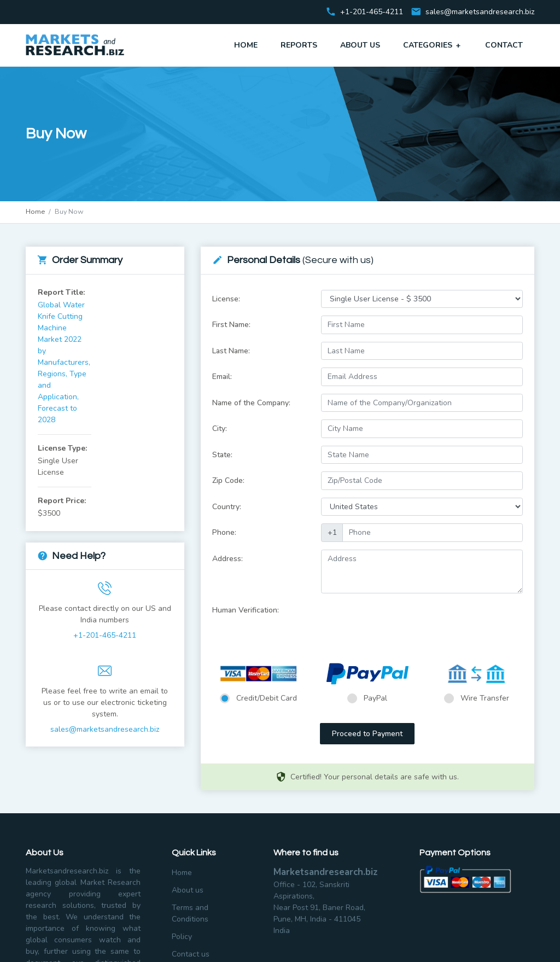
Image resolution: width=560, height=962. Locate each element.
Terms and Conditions (190, 913)
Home (246, 45)
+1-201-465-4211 (105, 635)
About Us (360, 45)
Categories (433, 45)
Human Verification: (246, 610)
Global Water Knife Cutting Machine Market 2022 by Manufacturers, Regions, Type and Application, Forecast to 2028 (64, 362)
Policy (182, 937)
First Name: (231, 325)
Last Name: (231, 351)
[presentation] (404, 622)
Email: (222, 377)
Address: (227, 559)
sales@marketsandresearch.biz (480, 12)
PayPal (375, 698)
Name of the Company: (251, 403)
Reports (299, 45)
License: (226, 299)
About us (188, 890)
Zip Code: (228, 480)
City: (220, 428)
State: (222, 455)
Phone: (224, 532)
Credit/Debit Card (267, 698)
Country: (227, 507)
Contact (504, 45)
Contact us (191, 954)
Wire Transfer (485, 698)
